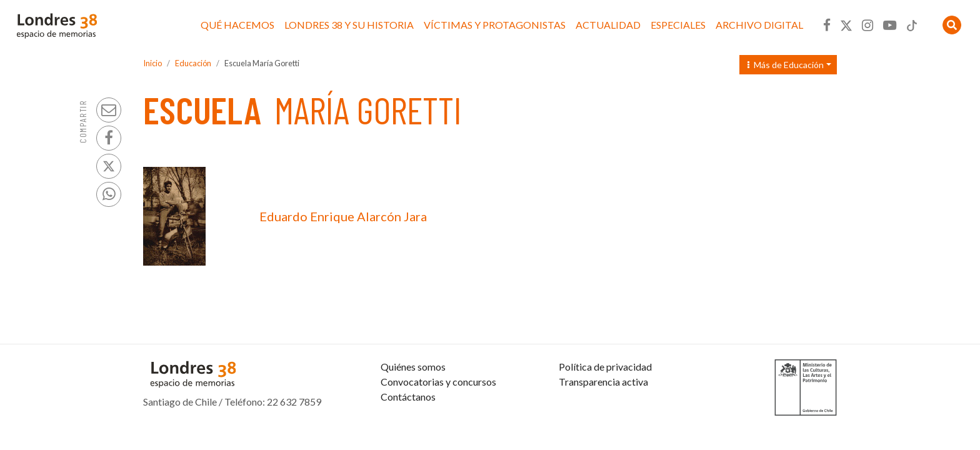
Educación (193, 63)
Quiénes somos (413, 367)
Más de (786, 65)
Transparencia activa (603, 382)
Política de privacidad (605, 367)
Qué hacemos (237, 25)
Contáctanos (408, 397)
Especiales (678, 25)
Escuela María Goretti (262, 63)
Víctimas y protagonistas (495, 25)
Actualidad (608, 25)
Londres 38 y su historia (349, 25)
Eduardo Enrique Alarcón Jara (343, 216)
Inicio (152, 63)
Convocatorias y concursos (438, 382)
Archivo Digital (759, 25)
